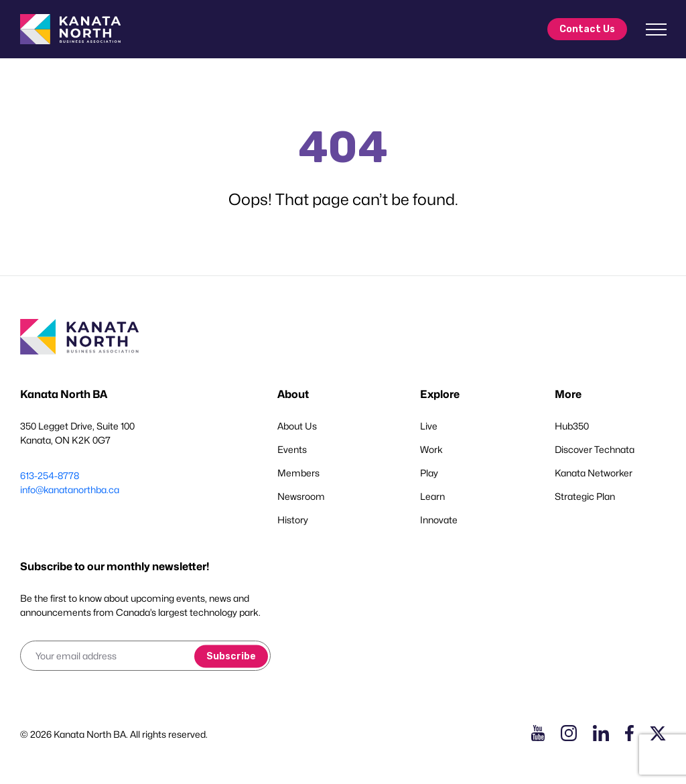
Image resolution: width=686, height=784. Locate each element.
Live (429, 426)
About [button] (293, 394)
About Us (297, 426)
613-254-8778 (50, 475)
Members (298, 473)
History (293, 520)
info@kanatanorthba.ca (70, 489)
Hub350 (572, 426)
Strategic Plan (585, 496)
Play (429, 473)
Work (431, 449)
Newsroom (301, 496)
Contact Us (587, 29)
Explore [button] (440, 394)
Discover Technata (595, 449)
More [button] (568, 394)
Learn (432, 496)
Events (292, 449)
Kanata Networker (594, 473)
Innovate (439, 520)
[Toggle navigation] (656, 29)
